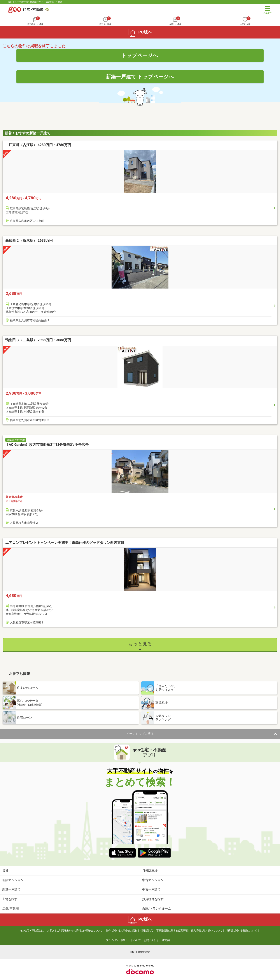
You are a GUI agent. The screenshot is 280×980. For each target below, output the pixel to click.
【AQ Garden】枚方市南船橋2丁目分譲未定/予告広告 (47, 445)
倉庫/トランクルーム (157, 908)
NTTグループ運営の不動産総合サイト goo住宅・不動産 (35, 2)
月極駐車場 (150, 871)
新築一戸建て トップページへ (140, 77)
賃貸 (5, 871)
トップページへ (140, 55)
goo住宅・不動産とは (32, 931)
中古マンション (153, 880)
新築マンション (13, 880)
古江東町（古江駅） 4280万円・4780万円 (38, 145)
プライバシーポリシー (118, 940)
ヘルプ (137, 940)
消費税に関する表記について (241, 931)
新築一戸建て (11, 889)
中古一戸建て (151, 889)
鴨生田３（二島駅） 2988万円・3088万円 (38, 340)
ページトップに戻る (140, 734)
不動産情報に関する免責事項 (172, 931)
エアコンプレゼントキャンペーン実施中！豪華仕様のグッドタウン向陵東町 (65, 543)
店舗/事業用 (10, 908)
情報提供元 (147, 931)
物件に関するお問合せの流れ (122, 931)
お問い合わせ (151, 940)
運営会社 (167, 940)
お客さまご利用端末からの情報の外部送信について (75, 931)
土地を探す (10, 899)
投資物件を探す (153, 899)
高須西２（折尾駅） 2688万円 (29, 241)
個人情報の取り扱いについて (207, 931)
